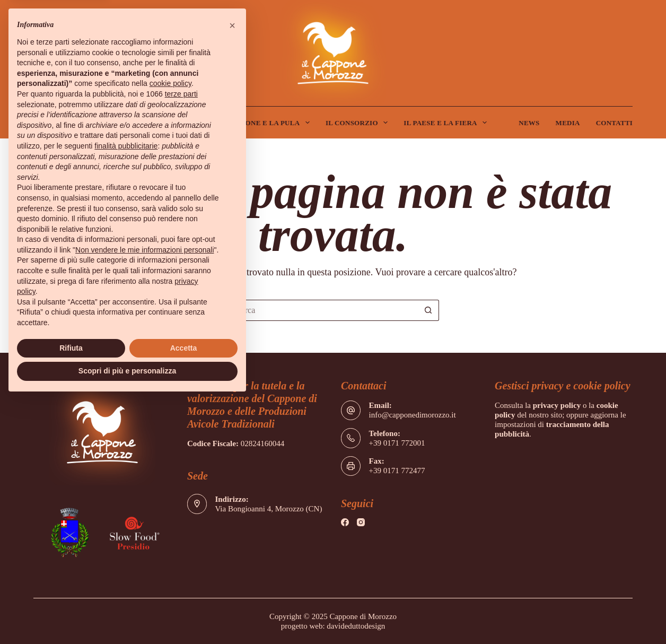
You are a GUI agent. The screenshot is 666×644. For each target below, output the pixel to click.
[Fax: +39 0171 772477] (351, 466)
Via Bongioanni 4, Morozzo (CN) (268, 509)
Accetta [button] (184, 348)
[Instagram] (361, 522)
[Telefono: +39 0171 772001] (351, 438)
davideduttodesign (356, 626)
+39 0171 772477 (397, 471)
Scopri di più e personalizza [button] (127, 371)
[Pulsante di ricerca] (428, 310)
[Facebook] (345, 522)
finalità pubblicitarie (126, 146)
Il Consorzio (359, 123)
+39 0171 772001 (397, 443)
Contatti (615, 123)
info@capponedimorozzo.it (412, 415)
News (529, 123)
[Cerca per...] (322, 310)
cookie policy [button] (170, 83)
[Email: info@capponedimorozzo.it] (351, 411)
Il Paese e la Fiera (447, 123)
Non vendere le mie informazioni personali (144, 250)
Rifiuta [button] (71, 348)
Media (568, 123)
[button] (232, 25)
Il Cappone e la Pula (266, 123)
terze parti (181, 94)
